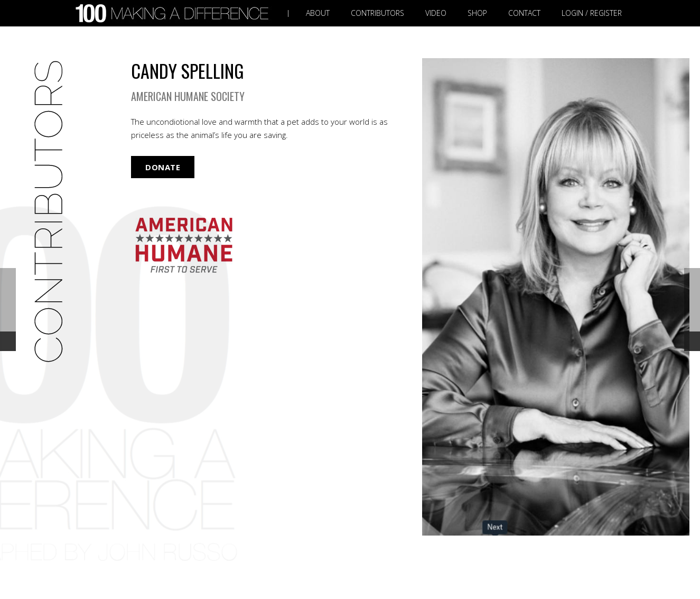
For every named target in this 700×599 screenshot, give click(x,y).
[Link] (174, 13)
